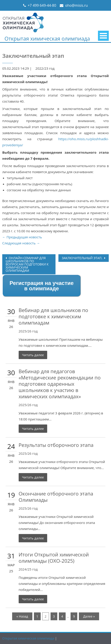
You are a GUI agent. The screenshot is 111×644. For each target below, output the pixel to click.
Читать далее (33, 355)
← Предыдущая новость (22, 237)
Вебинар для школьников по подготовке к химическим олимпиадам (53, 316)
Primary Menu (103, 36)
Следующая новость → (21, 243)
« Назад (22, 616)
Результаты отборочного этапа (56, 445)
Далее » (89, 616)
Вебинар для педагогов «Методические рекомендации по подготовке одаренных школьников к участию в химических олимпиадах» (60, 384)
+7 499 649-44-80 (42, 5)
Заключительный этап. (82, 258)
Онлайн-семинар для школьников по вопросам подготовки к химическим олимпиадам (27, 264)
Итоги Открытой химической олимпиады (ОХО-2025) (54, 558)
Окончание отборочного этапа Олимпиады (56, 497)
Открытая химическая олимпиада (47, 39)
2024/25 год (28, 569)
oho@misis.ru (77, 5)
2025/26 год (28, 331)
